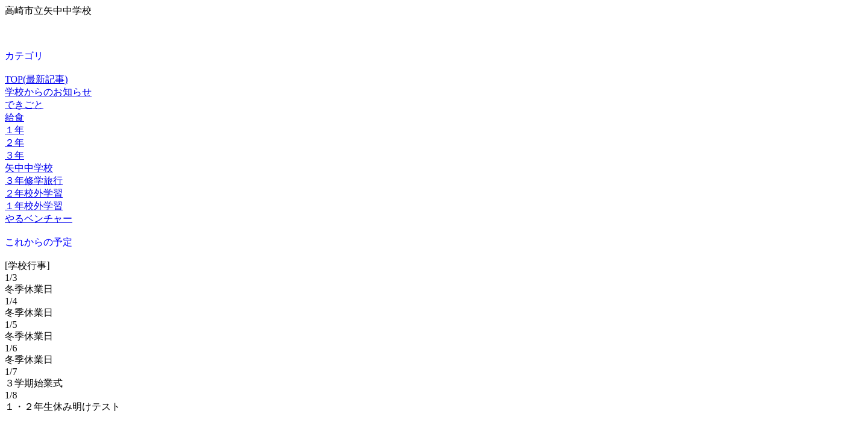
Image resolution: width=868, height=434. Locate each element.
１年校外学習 (34, 206)
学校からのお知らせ (48, 92)
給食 (14, 117)
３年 (14, 155)
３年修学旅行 (34, 181)
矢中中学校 (29, 168)
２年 (14, 143)
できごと (24, 105)
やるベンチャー (39, 219)
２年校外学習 (34, 193)
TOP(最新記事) (36, 79)
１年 (14, 130)
